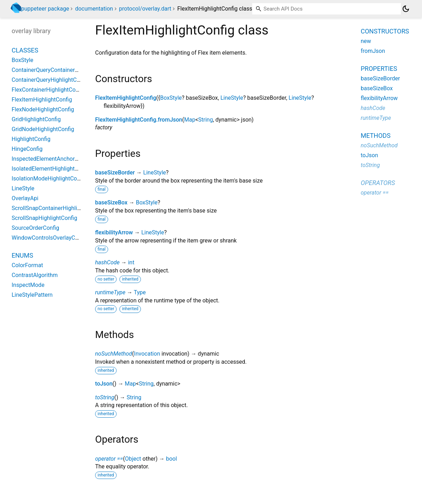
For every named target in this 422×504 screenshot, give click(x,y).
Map (190, 120)
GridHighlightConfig (36, 119)
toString (105, 397)
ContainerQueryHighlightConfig (51, 80)
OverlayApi (25, 198)
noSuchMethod (114, 354)
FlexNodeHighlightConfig (43, 109)
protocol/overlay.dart (145, 9)
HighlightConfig (31, 139)
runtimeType (110, 292)
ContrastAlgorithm (35, 275)
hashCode (107, 262)
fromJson (373, 51)
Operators (378, 183)
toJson (104, 384)
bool (171, 459)
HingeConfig (27, 149)
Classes (25, 50)
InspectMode (28, 285)
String (206, 120)
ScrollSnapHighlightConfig (44, 218)
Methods (376, 136)
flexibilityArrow (114, 232)
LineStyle (232, 98)
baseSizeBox (111, 202)
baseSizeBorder (115, 173)
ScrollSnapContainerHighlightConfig (57, 208)
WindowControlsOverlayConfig (50, 238)
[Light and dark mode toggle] (406, 9)
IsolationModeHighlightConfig (49, 179)
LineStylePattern (32, 295)
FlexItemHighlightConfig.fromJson (139, 120)
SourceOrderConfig (35, 228)
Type (140, 292)
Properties (379, 69)
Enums (22, 255)
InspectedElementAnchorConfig (51, 159)
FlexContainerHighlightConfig (48, 90)
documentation (94, 9)
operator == (109, 459)
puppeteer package (45, 9)
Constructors (385, 31)
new (366, 41)
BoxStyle (171, 98)
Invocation (147, 354)
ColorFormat (27, 265)
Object (133, 459)
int (131, 262)
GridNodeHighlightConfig (43, 129)
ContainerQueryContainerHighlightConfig (63, 70)
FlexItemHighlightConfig (126, 98)
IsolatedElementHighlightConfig (51, 169)
